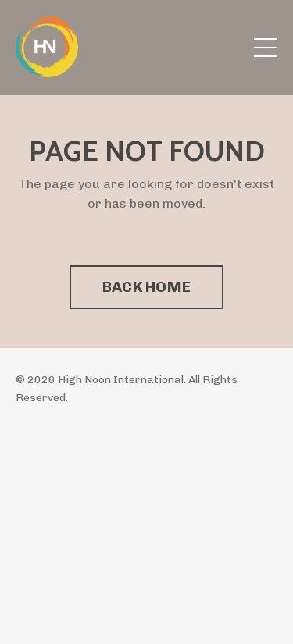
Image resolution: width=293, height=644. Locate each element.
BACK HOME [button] (146, 287)
